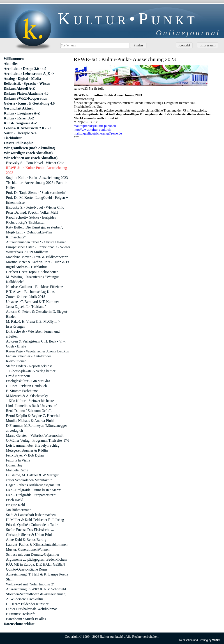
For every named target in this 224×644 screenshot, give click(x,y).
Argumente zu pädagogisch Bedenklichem (37, 559)
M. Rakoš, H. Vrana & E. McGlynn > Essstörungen (33, 324)
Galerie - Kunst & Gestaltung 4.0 (29, 103)
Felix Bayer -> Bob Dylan (25, 455)
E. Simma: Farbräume (22, 391)
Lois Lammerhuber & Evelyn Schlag (33, 445)
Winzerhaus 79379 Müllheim (27, 252)
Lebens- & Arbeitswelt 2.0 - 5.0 (28, 128)
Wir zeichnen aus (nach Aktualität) (31, 158)
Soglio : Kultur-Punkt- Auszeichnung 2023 (37, 178)
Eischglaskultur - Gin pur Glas (28, 381)
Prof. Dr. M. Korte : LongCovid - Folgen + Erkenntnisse (37, 200)
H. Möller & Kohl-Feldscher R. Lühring (35, 520)
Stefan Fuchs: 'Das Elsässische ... (30, 530)
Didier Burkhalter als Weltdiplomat (31, 609)
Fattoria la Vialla (18, 460)
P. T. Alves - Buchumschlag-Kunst (31, 292)
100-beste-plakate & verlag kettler (31, 371)
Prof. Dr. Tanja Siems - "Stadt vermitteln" (36, 193)
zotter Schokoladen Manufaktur (29, 480)
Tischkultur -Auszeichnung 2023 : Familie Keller (37, 185)
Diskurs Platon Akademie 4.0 (26, 93)
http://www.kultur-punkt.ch (92, 130)
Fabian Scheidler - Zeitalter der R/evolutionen (29, 359)
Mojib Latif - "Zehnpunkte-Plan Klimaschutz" (29, 235)
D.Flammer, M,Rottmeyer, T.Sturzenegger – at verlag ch (38, 428)
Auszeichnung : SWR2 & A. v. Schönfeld (36, 589)
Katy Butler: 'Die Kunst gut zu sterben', (35, 227)
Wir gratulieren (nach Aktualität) (30, 148)
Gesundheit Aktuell (19, 108)
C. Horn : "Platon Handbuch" (27, 386)
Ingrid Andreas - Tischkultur (27, 267)
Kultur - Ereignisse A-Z (22, 113)
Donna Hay (14, 465)
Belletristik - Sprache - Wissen (27, 83)
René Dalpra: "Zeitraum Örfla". (29, 411)
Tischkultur (13, 138)
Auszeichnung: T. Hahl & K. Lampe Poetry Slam (37, 577)
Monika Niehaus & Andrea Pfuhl (30, 421)
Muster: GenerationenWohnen (28, 549)
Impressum (207, 45)
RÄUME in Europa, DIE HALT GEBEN (36, 564)
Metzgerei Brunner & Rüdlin (27, 450)
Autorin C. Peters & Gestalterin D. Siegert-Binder (37, 314)
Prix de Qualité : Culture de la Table (32, 525)
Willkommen (14, 59)
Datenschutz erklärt (19, 624)
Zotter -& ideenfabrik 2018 (26, 297)
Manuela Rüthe (17, 470)
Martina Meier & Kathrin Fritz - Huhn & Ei (38, 262)
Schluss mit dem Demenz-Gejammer (33, 554)
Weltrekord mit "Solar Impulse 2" (30, 584)
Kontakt (184, 45)
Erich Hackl (15, 500)
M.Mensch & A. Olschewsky (27, 396)
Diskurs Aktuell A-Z (19, 88)
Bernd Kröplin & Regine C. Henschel (33, 416)
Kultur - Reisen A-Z (19, 118)
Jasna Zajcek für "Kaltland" (26, 307)
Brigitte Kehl (16, 505)
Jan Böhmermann (19, 510)
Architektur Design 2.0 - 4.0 (25, 69)
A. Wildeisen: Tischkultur (25, 599)
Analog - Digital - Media (22, 79)
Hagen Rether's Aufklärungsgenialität (33, 485)
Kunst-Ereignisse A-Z (21, 123)
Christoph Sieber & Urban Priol (29, 535)
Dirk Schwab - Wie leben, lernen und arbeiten (33, 334)
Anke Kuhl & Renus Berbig (26, 540)
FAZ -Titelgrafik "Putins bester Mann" (34, 490)
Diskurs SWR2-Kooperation (26, 98)
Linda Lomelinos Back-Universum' (32, 406)
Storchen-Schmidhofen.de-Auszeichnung (36, 594)
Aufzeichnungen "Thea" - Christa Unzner (36, 242)
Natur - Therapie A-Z (20, 133)
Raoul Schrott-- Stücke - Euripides (31, 217)
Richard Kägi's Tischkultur (25, 222)
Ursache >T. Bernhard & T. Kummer (33, 302)
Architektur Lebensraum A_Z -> (29, 74)
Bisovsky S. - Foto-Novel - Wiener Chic (35, 163)
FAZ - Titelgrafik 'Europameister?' (31, 495)
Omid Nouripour (18, 376)
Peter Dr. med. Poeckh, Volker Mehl (32, 212)
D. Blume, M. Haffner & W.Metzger (32, 475)
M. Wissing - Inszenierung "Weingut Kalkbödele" (32, 279)
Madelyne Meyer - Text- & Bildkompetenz (37, 257)
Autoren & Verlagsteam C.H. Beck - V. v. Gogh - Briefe (36, 344)
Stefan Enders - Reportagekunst (29, 366)
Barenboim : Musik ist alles (26, 619)
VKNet (216, 640)
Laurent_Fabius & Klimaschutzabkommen (37, 545)
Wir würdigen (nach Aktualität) (28, 153)
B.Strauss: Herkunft (20, 614)
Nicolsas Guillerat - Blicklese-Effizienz (35, 287)
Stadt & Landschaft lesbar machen (31, 515)
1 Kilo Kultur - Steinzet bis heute (30, 401)
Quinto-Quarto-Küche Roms (27, 569)
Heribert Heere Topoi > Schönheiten (32, 272)
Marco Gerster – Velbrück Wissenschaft (35, 435)
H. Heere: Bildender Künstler (27, 604)
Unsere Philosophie (19, 143)
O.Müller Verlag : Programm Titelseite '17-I (38, 440)
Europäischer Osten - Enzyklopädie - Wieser (38, 247)
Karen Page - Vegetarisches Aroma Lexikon (38, 351)
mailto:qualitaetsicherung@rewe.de (98, 133)
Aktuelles (11, 64)
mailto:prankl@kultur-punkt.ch (95, 126)
